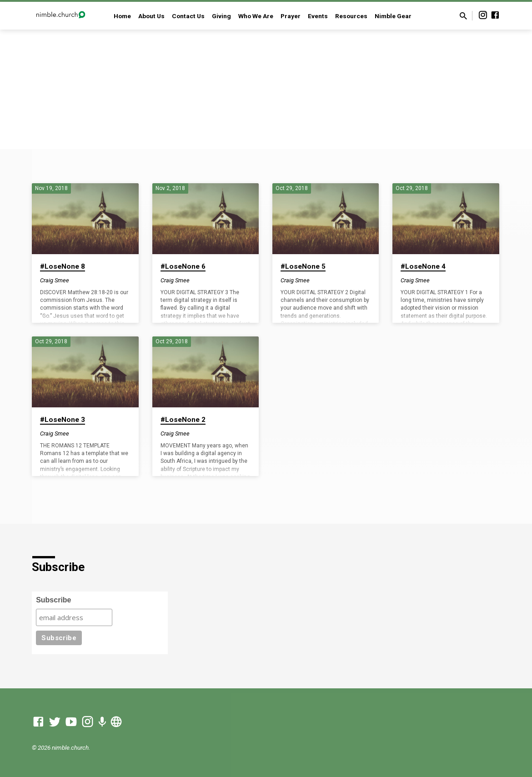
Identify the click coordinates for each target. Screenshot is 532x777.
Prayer (291, 16)
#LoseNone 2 (183, 420)
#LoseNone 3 (63, 420)
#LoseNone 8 (63, 266)
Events (318, 16)
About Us (151, 16)
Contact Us (188, 16)
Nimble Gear (393, 16)
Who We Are (256, 16)
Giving (221, 16)
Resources (351, 16)
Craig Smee (55, 280)
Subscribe (53, 600)
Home (122, 16)
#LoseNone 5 (303, 266)
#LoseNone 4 (423, 266)
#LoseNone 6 (183, 266)
